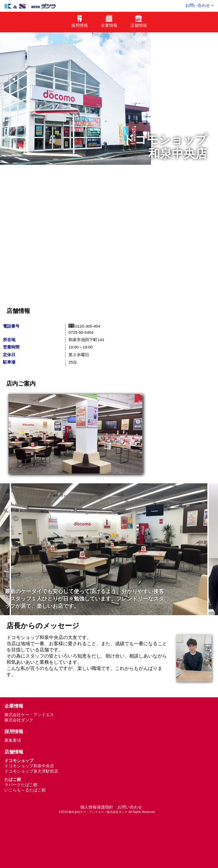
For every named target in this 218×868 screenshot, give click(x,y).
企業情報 (109, 23)
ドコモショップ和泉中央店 (29, 766)
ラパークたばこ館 (21, 785)
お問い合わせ (130, 807)
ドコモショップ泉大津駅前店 (31, 771)
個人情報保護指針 (97, 807)
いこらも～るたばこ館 (25, 790)
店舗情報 (139, 23)
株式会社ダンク (19, 720)
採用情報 (80, 23)
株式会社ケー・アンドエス (29, 715)
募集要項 (13, 740)
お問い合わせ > (199, 5)
